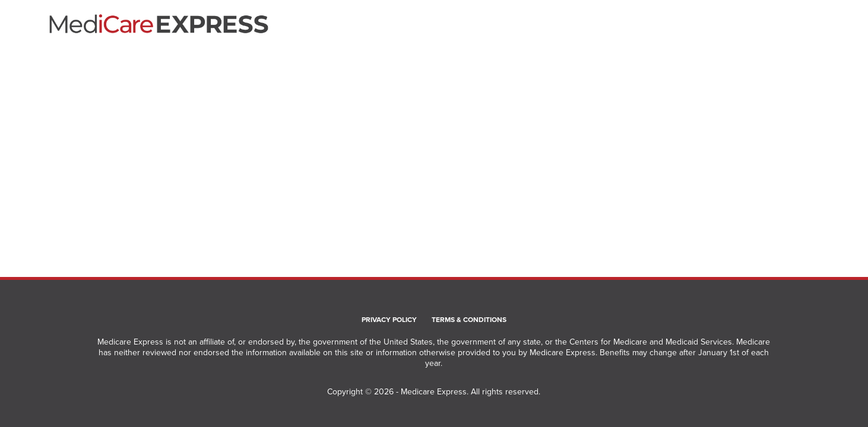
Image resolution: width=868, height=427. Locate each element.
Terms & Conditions (469, 320)
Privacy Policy (389, 320)
